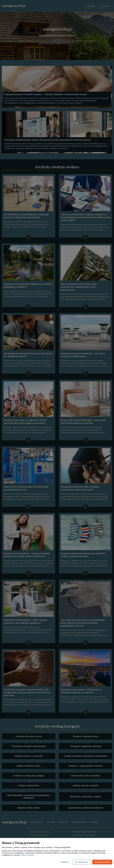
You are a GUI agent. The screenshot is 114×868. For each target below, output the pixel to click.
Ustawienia (65, 862)
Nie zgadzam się (82, 862)
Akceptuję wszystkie (102, 862)
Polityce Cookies (27, 855)
